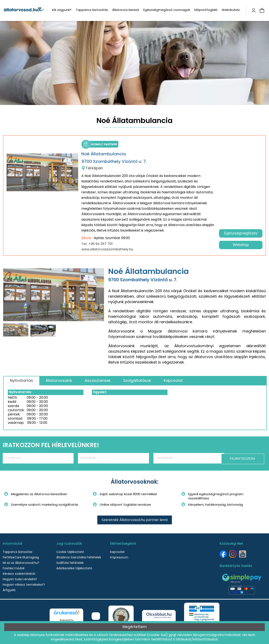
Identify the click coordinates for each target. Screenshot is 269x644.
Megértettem (135, 627)
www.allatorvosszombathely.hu (107, 250)
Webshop (241, 245)
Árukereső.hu (67, 620)
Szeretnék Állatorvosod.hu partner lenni (135, 520)
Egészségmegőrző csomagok (167, 10)
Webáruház (231, 10)
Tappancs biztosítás (92, 10)
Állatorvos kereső (126, 10)
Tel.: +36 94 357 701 (97, 244)
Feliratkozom (246, 458)
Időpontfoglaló (206, 10)
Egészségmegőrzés (241, 233)
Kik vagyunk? (62, 10)
